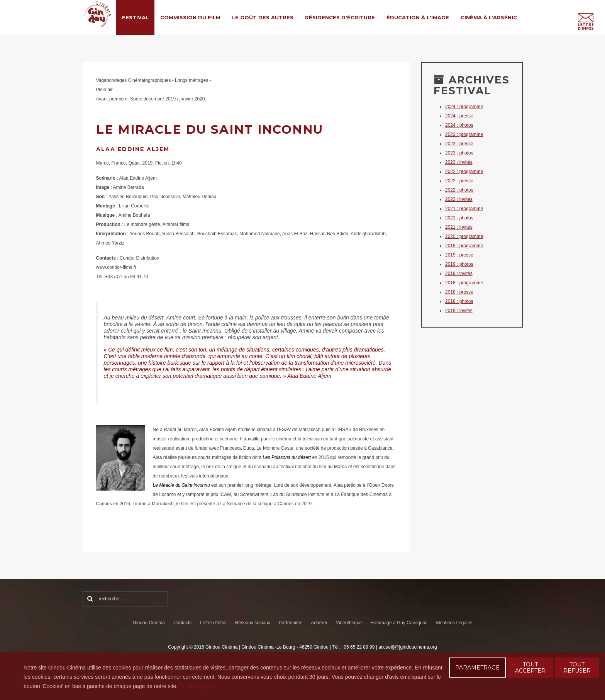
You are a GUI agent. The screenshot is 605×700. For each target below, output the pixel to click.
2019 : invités (459, 274)
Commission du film (190, 17)
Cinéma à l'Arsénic (489, 17)
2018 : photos (459, 301)
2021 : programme (464, 209)
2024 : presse (459, 116)
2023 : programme (464, 134)
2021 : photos (459, 218)
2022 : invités (459, 199)
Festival (135, 17)
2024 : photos (459, 125)
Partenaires (291, 623)
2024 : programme (464, 107)
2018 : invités (459, 311)
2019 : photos (459, 264)
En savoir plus (196, 686)
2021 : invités (459, 227)
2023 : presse (459, 144)
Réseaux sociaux (253, 623)
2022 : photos (459, 190)
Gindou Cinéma (149, 623)
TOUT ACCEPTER (530, 668)
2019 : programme (464, 246)
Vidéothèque (349, 623)
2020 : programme (464, 236)
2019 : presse (459, 255)
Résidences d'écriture (340, 17)
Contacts (182, 623)
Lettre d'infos (213, 623)
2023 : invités (459, 162)
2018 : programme (464, 283)
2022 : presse (459, 181)
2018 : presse (459, 292)
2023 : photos (459, 153)
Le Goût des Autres (263, 17)
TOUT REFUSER (577, 668)
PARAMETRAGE (477, 668)
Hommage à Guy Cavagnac (399, 623)
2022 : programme (464, 172)
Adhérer (319, 623)
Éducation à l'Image (418, 17)
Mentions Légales (454, 623)
